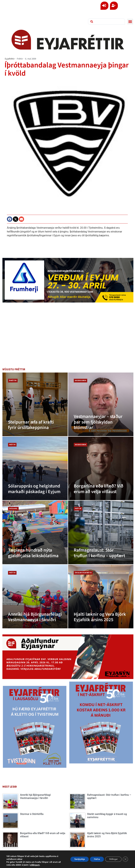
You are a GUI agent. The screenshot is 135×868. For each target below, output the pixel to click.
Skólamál (13, 509)
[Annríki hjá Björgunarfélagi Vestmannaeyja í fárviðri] (35, 597)
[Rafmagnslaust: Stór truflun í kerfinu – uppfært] (101, 532)
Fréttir (20, 59)
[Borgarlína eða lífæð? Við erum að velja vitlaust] (101, 468)
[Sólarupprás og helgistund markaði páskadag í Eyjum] (35, 468)
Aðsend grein (80, 381)
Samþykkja (73, 859)
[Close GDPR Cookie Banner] (125, 859)
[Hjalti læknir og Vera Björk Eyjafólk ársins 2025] (101, 597)
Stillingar (111, 859)
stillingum (44, 865)
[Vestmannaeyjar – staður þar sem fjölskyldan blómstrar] (101, 404)
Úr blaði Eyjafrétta (83, 573)
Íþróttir (13, 381)
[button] (130, 22)
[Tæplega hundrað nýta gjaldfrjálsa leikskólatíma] (35, 532)
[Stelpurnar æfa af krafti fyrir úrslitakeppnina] (35, 404)
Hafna (92, 859)
